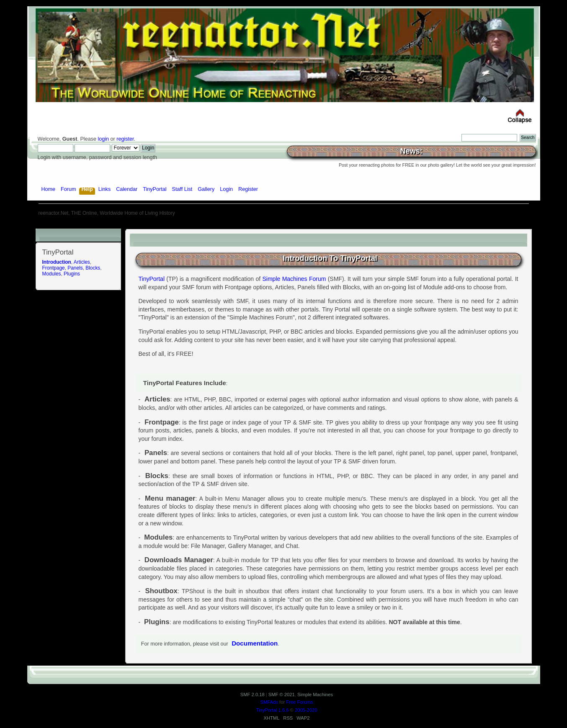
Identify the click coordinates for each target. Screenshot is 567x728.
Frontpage (54, 268)
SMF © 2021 (282, 695)
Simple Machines (315, 695)
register (125, 139)
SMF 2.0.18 (253, 695)
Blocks (93, 268)
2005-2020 (306, 710)
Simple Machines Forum (294, 279)
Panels (75, 268)
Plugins (72, 274)
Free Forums (299, 702)
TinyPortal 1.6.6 (273, 710)
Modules (52, 274)
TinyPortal (152, 279)
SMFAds (269, 702)
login (103, 139)
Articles (82, 262)
